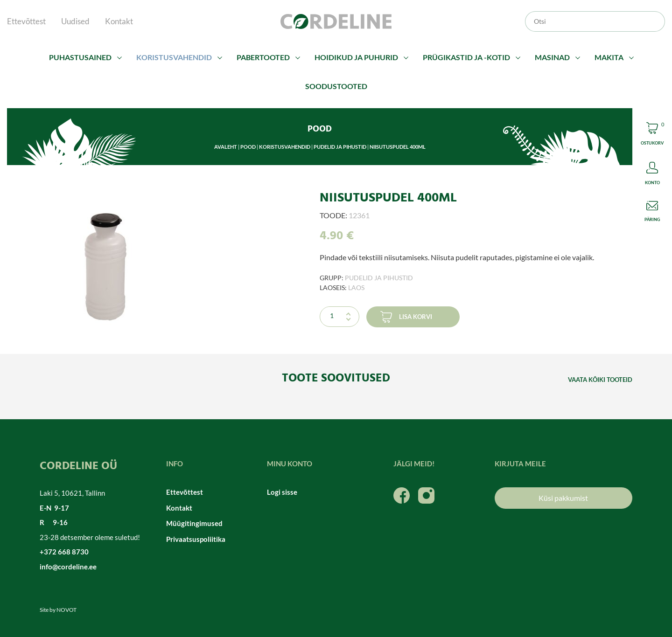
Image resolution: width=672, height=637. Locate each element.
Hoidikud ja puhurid (356, 57)
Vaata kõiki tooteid (600, 380)
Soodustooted (336, 86)
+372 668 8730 (64, 552)
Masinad (552, 57)
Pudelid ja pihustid (340, 147)
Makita (609, 57)
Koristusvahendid (174, 57)
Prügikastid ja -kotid (466, 57)
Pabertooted (263, 57)
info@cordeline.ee (68, 567)
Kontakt (119, 21)
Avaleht (226, 147)
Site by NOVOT (58, 610)
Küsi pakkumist (563, 498)
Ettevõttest (26, 21)
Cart (652, 135)
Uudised (75, 21)
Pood (248, 147)
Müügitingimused (194, 523)
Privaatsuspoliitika (196, 539)
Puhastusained (80, 57)
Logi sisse (282, 492)
